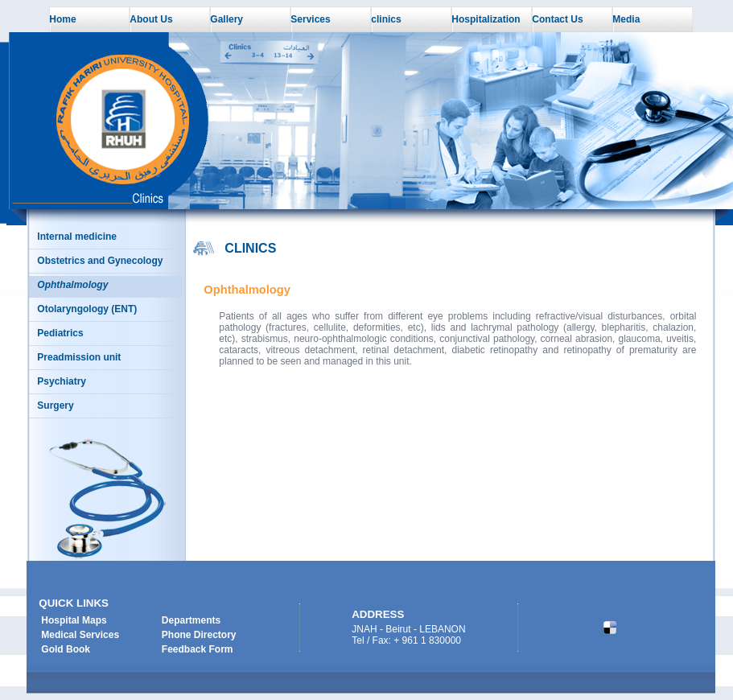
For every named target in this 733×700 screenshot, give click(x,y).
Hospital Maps (74, 620)
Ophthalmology (72, 285)
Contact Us (557, 19)
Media (626, 19)
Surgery (55, 406)
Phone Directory (199, 635)
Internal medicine (77, 237)
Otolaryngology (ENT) (87, 309)
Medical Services (80, 635)
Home (62, 19)
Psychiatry (62, 381)
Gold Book (66, 649)
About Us (151, 19)
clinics (386, 19)
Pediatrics (60, 333)
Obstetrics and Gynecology (100, 261)
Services (310, 19)
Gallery (226, 19)
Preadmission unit (79, 357)
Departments (191, 620)
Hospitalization (486, 19)
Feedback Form (198, 649)
